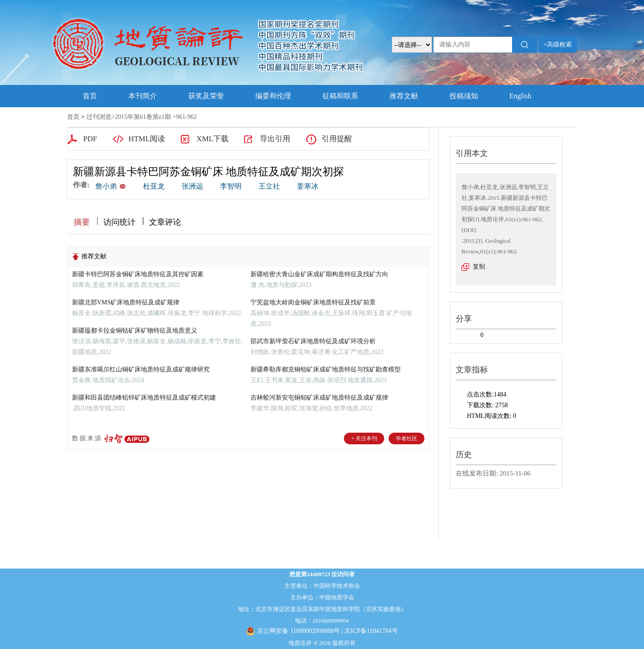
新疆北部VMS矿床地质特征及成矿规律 (126, 302)
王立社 (269, 186)
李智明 (231, 186)
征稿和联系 (340, 96)
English (520, 96)
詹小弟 (107, 186)
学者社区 (407, 438)
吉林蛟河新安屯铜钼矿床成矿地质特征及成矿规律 (319, 398)
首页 (90, 96)
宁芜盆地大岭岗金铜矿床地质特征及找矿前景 (313, 302)
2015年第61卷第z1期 (143, 117)
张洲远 (192, 186)
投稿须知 (464, 96)
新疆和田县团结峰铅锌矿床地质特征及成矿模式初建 (144, 398)
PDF (90, 139)
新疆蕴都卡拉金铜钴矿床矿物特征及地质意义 (135, 331)
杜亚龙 (154, 186)
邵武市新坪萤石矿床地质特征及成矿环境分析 (313, 341)
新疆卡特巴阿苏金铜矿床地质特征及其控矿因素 (138, 274)
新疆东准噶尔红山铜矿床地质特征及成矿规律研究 (141, 369)
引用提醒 (337, 139)
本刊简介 (143, 96)
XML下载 (212, 139)
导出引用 (275, 139)
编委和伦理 (273, 96)
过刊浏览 (99, 117)
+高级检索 (558, 44)
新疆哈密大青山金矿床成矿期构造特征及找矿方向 (319, 274)
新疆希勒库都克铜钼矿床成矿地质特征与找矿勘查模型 (326, 369)
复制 (479, 267)
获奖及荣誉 (206, 96)
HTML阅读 (147, 139)
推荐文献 (404, 96)
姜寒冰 (308, 186)
